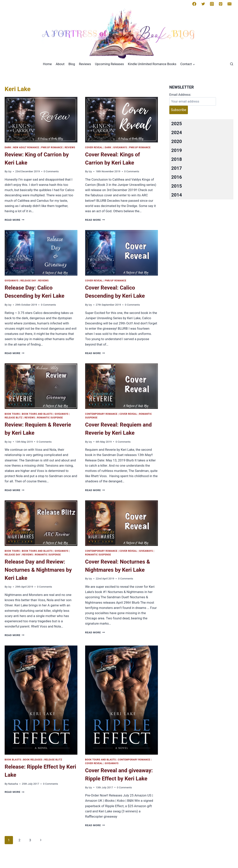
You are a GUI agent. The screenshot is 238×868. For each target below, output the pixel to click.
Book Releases (33, 760)
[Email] (229, 4)
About (60, 64)
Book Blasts (13, 760)
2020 (177, 141)
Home (47, 64)
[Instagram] (212, 4)
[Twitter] (203, 4)
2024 (177, 133)
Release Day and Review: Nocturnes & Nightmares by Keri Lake (38, 570)
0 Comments (51, 171)
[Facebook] (194, 4)
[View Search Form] (232, 64)
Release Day (28, 281)
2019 (177, 150)
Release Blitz (14, 418)
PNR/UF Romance (52, 147)
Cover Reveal (94, 147)
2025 (177, 124)
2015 (177, 186)
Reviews (85, 64)
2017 (177, 168)
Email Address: (180, 95)
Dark (8, 147)
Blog (72, 64)
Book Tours (12, 414)
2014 (177, 195)
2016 (177, 177)
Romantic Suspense (50, 418)
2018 (177, 159)
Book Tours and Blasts (37, 414)
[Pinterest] (221, 4)
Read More (15, 220)
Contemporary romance (101, 414)
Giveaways (120, 147)
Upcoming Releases (110, 64)
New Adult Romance (26, 147)
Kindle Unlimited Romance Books (152, 64)
